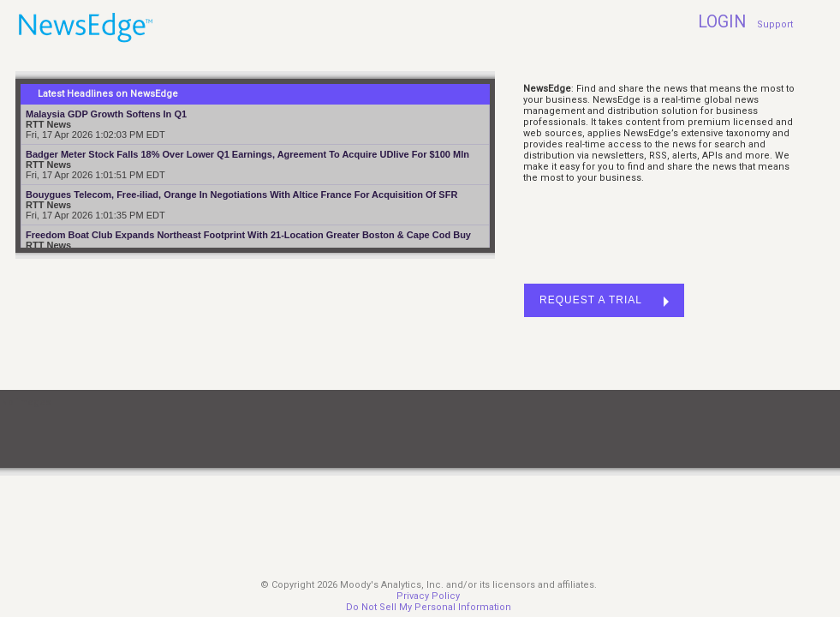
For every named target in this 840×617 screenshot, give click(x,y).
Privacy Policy (428, 596)
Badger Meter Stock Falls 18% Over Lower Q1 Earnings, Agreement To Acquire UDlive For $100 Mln (247, 154)
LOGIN (722, 22)
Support (775, 24)
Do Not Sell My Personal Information (429, 607)
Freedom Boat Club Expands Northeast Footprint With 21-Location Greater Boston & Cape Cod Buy (248, 235)
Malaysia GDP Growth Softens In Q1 (106, 114)
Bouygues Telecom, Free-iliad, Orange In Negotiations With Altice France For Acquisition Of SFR (241, 195)
